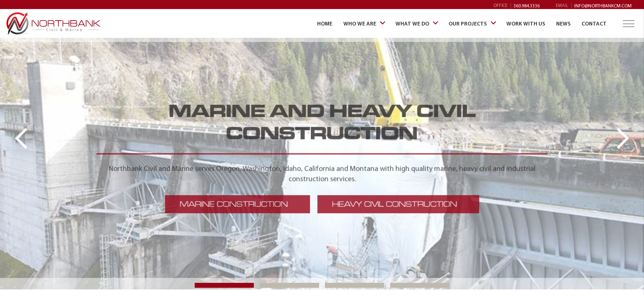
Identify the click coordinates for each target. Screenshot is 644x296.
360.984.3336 (527, 6)
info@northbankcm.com (603, 6)
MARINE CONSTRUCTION (233, 204)
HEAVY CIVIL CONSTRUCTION (394, 204)
